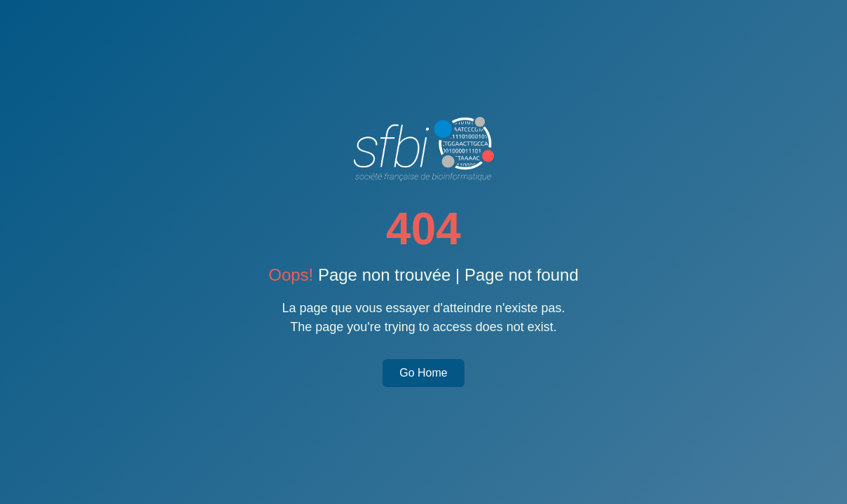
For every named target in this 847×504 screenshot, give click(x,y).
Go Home (423, 373)
